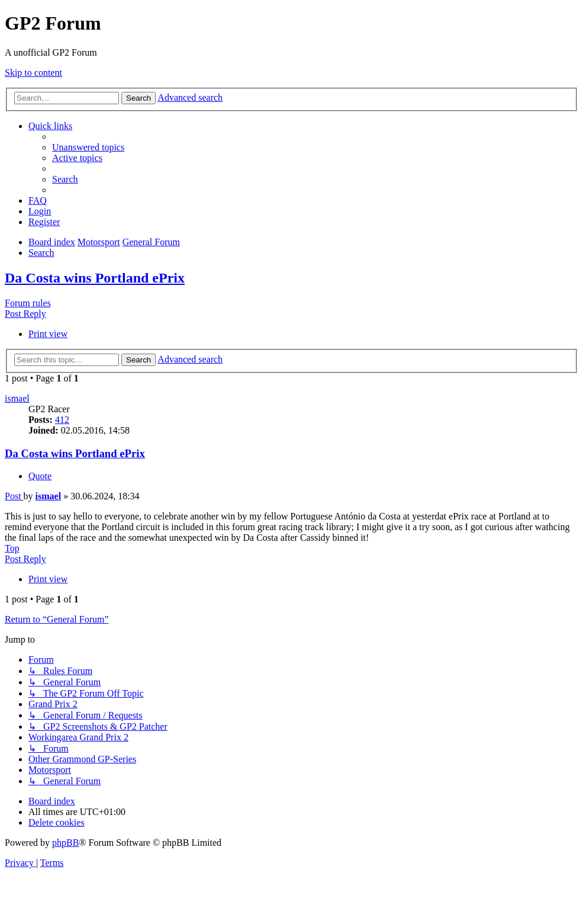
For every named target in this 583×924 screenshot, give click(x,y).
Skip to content (33, 73)
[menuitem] (88, 147)
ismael (17, 398)
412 (62, 420)
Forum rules (28, 303)
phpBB (65, 843)
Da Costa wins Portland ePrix (95, 278)
